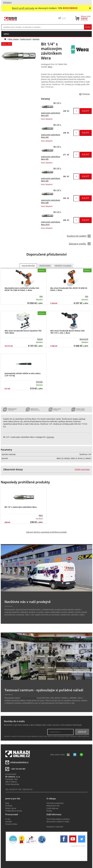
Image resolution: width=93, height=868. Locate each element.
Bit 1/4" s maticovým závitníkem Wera (21, 507)
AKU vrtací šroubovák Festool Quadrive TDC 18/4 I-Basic (23, 332)
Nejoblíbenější (28, 266)
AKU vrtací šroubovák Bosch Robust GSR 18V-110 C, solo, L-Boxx (67, 332)
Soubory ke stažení (79, 236)
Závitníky (36, 39)
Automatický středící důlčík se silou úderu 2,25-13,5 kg (23, 374)
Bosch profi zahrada (23, 8)
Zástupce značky (80, 244)
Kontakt (9, 822)
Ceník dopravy (52, 808)
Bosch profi (84, 339)
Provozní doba (11, 824)
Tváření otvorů (26, 39)
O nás (8, 819)
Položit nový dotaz (82, 469)
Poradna (9, 806)
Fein (41, 297)
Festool (40, 339)
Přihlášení (7, 3)
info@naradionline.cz (19, 762)
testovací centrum (28, 698)
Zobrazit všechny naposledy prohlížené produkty (46, 532)
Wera (50, 67)
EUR (64, 18)
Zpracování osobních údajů (58, 822)
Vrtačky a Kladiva (63, 266)
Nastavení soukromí (55, 827)
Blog (7, 803)
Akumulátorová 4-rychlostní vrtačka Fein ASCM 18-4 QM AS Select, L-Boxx (22, 289)
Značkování (45, 266)
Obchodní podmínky (55, 803)
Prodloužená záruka (14, 811)
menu (6, 34)
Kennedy (39, 382)
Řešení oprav (11, 808)
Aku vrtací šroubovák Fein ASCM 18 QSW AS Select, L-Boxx (69, 289)
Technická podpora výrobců (58, 819)
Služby (49, 811)
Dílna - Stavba (13, 39)
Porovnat (86, 94)
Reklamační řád (53, 806)
